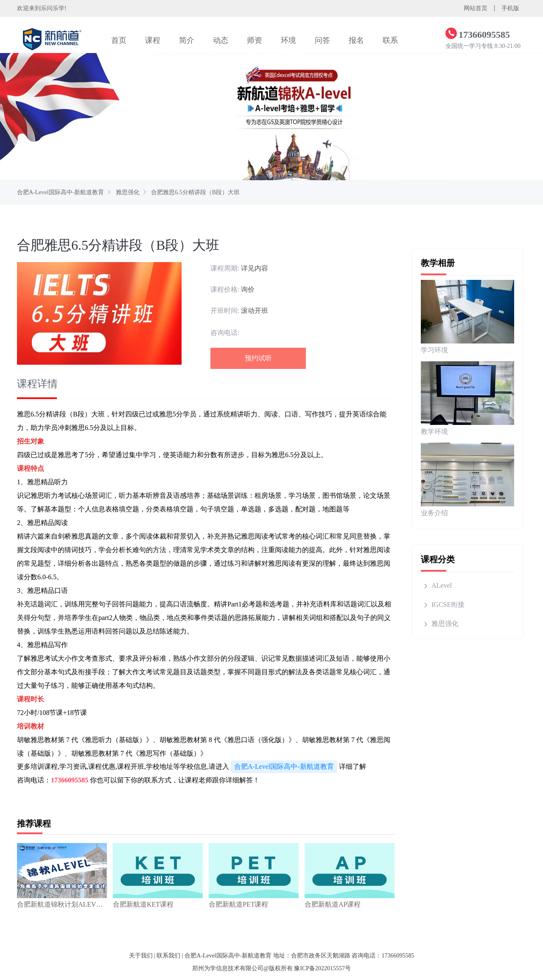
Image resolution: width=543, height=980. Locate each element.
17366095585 (70, 780)
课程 (153, 40)
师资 (255, 40)
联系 (390, 40)
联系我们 (168, 956)
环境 (288, 40)
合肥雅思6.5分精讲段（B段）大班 (195, 192)
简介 (187, 40)
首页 (119, 40)
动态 (221, 40)
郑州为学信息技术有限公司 (228, 968)
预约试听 (258, 358)
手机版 (510, 8)
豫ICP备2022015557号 (322, 968)
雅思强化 (128, 192)
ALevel (442, 585)
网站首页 (476, 8)
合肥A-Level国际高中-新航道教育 (60, 192)
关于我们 (141, 956)
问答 (322, 40)
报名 (356, 40)
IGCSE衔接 (448, 604)
